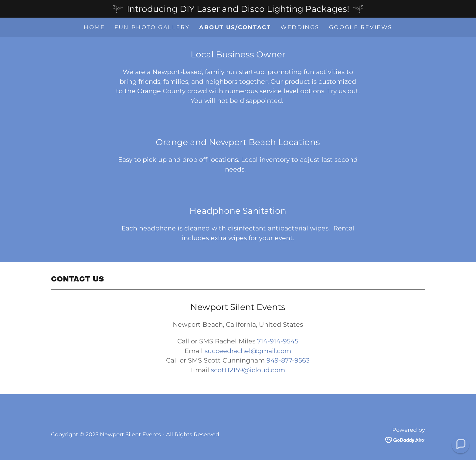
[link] (405, 439)
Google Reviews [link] (361, 27)
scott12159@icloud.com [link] (248, 370)
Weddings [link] (300, 27)
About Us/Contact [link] (235, 27)
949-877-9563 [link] (288, 360)
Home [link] (94, 27)
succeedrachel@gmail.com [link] (248, 351)
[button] (460, 444)
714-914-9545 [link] (278, 341)
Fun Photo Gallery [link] (152, 27)
